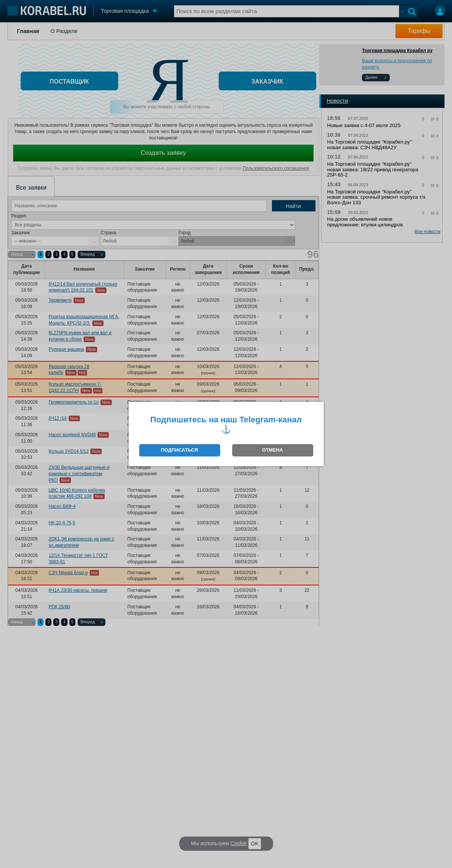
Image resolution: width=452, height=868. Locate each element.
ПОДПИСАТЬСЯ (179, 450)
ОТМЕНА (273, 450)
